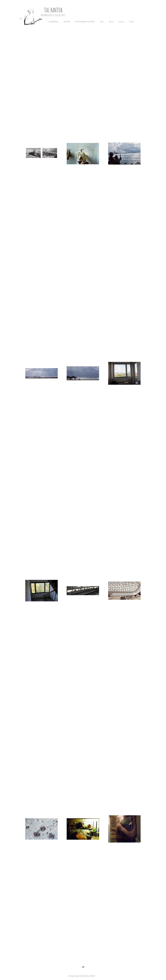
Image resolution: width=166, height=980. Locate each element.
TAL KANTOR (53, 10)
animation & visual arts (53, 15)
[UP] (83, 967)
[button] (54, 22)
